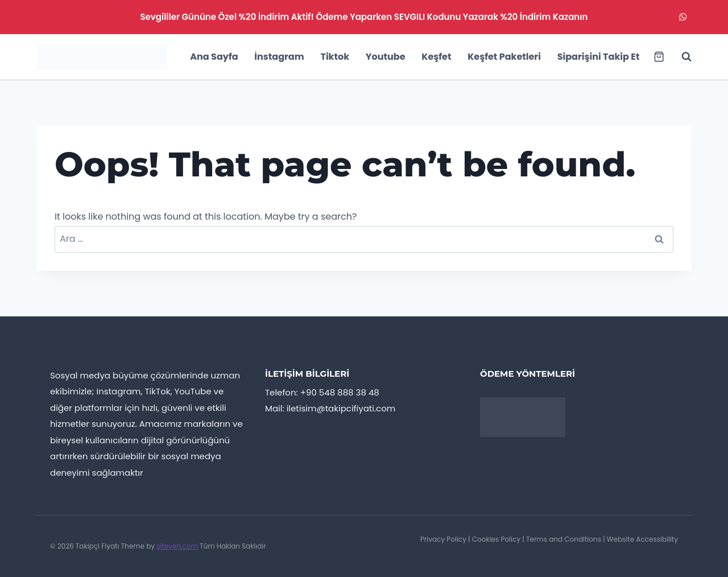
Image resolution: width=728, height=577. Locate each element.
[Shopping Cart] (659, 57)
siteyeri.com (177, 546)
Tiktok (335, 57)
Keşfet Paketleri (504, 57)
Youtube (386, 57)
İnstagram (279, 57)
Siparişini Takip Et (599, 57)
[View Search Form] (681, 57)
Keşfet (436, 57)
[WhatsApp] (683, 17)
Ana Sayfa (214, 57)
